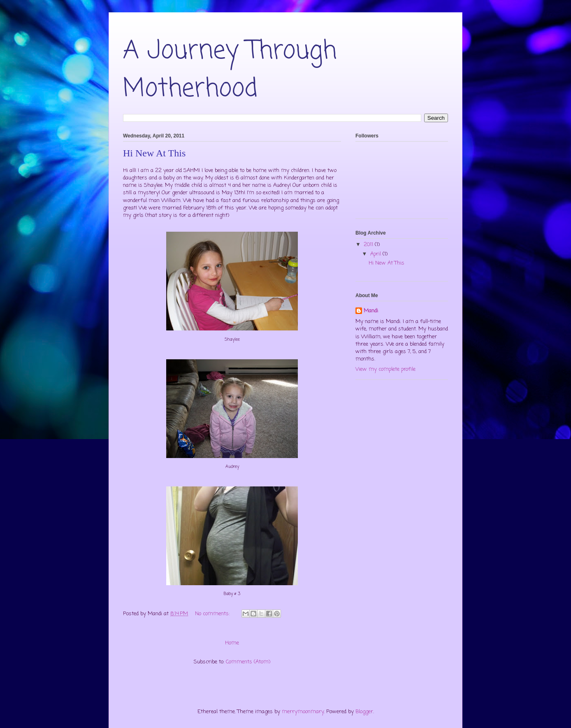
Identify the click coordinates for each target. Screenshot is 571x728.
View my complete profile (385, 369)
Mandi (371, 311)
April (376, 254)
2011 (369, 245)
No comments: (213, 614)
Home (232, 643)
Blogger (364, 712)
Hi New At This (154, 153)
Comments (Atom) (248, 662)
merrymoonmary (303, 712)
